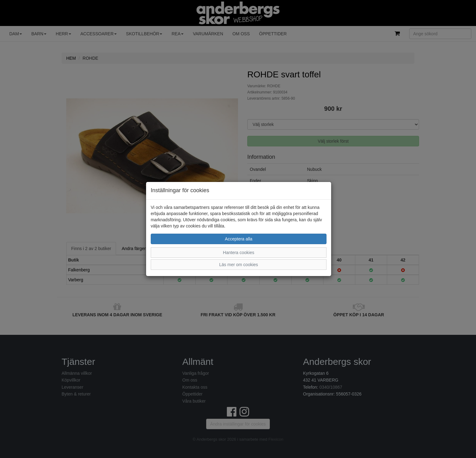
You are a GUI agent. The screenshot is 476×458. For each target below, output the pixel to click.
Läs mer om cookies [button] (238, 265)
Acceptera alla (239, 239)
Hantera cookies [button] (238, 253)
